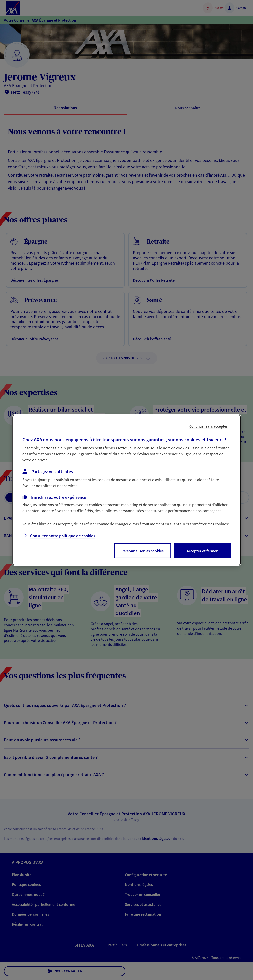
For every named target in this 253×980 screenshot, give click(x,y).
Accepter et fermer (202, 551)
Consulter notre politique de (63, 536)
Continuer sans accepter (208, 426)
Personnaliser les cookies (142, 551)
